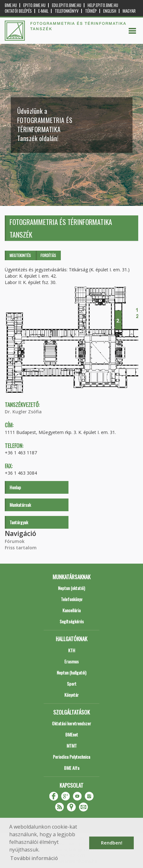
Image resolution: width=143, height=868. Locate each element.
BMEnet (72, 734)
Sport (72, 684)
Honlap (15, 487)
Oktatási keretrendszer (71, 723)
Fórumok (15, 541)
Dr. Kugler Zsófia (23, 412)
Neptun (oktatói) (71, 588)
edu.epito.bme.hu (67, 5)
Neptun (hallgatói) (71, 672)
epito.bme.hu (34, 5)
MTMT (72, 746)
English (110, 11)
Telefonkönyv (67, 11)
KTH (72, 650)
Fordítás (48, 255)
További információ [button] (34, 858)
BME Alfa (72, 768)
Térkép (91, 11)
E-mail (43, 11)
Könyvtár (71, 695)
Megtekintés (20, 255)
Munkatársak (20, 505)
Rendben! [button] (112, 843)
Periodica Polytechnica (71, 757)
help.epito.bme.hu (103, 5)
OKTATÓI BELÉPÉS (18, 11)
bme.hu (11, 5)
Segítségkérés (72, 621)
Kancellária (71, 610)
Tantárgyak (19, 522)
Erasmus (71, 661)
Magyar (129, 11)
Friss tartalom (21, 548)
